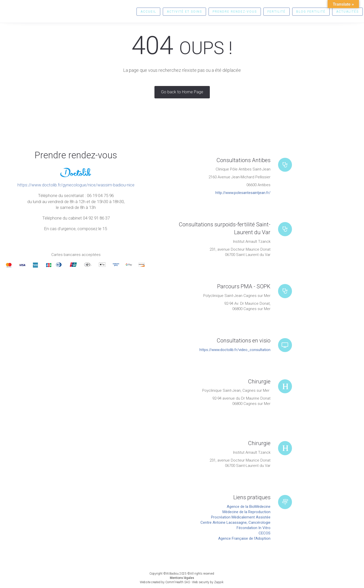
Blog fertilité (311, 12)
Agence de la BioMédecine (249, 507)
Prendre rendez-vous (235, 12)
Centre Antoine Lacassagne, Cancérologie (235, 522)
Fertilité (277, 12)
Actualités (347, 12)
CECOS (265, 533)
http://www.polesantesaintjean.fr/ (243, 193)
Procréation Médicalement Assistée (241, 517)
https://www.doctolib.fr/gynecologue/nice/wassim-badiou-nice (76, 185)
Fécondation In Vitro (254, 528)
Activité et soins (184, 12)
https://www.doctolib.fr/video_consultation (235, 350)
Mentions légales (182, 578)
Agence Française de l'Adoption (244, 538)
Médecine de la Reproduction (246, 512)
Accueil (148, 12)
